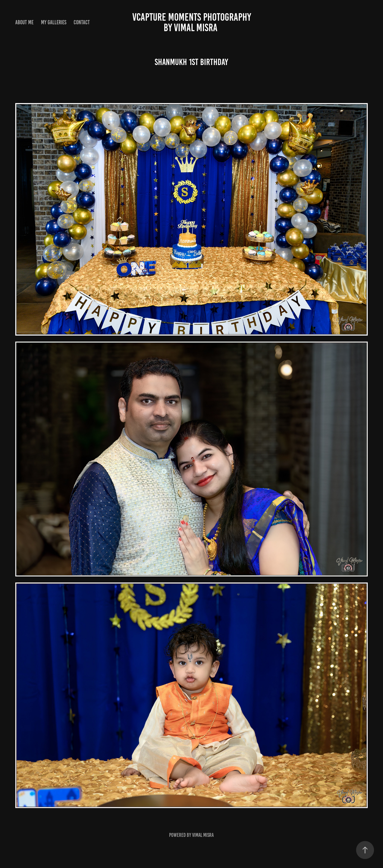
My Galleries (54, 22)
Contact (82, 22)
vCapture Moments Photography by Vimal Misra (253, 22)
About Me (24, 22)
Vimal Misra (203, 835)
